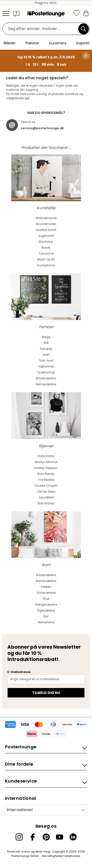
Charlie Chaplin (46, 486)
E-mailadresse (19, 672)
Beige (46, 337)
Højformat (46, 366)
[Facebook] (33, 837)
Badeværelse (46, 378)
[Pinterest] (46, 837)
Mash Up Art (46, 259)
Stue (46, 599)
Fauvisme (46, 253)
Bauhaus (46, 242)
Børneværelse (46, 384)
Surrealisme (46, 265)
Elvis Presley (46, 474)
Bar (46, 616)
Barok (46, 248)
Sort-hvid (46, 361)
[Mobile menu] (6, 14)
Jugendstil (46, 236)
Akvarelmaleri (46, 224)
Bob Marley (46, 503)
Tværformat (46, 372)
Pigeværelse (46, 610)
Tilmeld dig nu (46, 693)
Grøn (46, 355)
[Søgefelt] (42, 29)
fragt (47, 852)
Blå (46, 343)
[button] (16, 14)
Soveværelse (46, 593)
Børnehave (46, 622)
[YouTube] (60, 837)
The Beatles (46, 480)
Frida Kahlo (46, 456)
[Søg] (83, 29)
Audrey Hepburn (46, 468)
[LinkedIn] (73, 837)
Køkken (46, 587)
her (27, 98)
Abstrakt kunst (46, 218)
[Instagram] (19, 837)
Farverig (46, 349)
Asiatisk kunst (46, 230)
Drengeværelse (46, 604)
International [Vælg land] (20, 810)
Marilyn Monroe (46, 462)
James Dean (46, 491)
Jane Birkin (46, 497)
